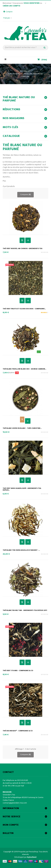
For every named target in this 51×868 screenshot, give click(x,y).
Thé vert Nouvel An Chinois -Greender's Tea (23, 249)
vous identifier (32, 3)
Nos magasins (13, 118)
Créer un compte (11, 6)
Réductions (11, 109)
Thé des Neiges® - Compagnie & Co (18, 731)
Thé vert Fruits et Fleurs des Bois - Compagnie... (24, 309)
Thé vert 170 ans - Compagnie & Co (18, 671)
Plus (4, 181)
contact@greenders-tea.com (15, 803)
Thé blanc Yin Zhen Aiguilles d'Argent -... (21, 550)
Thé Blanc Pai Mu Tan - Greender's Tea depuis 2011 (25, 610)
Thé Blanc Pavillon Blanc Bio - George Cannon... (24, 369)
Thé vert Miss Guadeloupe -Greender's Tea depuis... (22, 489)
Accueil (23, 71)
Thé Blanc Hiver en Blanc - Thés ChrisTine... (22, 428)
